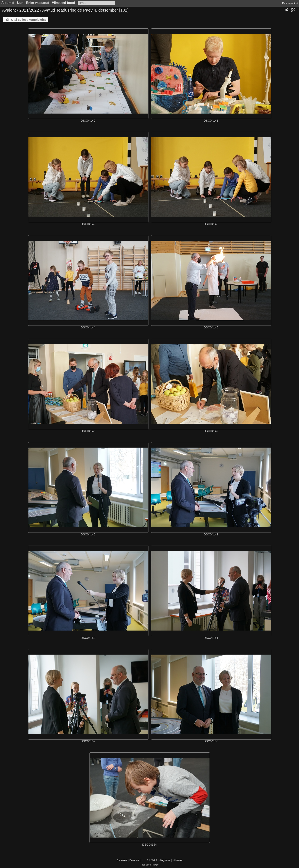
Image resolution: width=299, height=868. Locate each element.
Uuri (20, 3)
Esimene (122, 860)
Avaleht (9, 10)
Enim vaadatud (38, 3)
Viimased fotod (64, 3)
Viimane (177, 860)
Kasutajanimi (290, 3)
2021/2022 (29, 10)
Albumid (8, 3)
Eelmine (134, 860)
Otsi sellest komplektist (28, 20)
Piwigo (155, 865)
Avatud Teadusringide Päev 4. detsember (80, 10)
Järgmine (165, 860)
